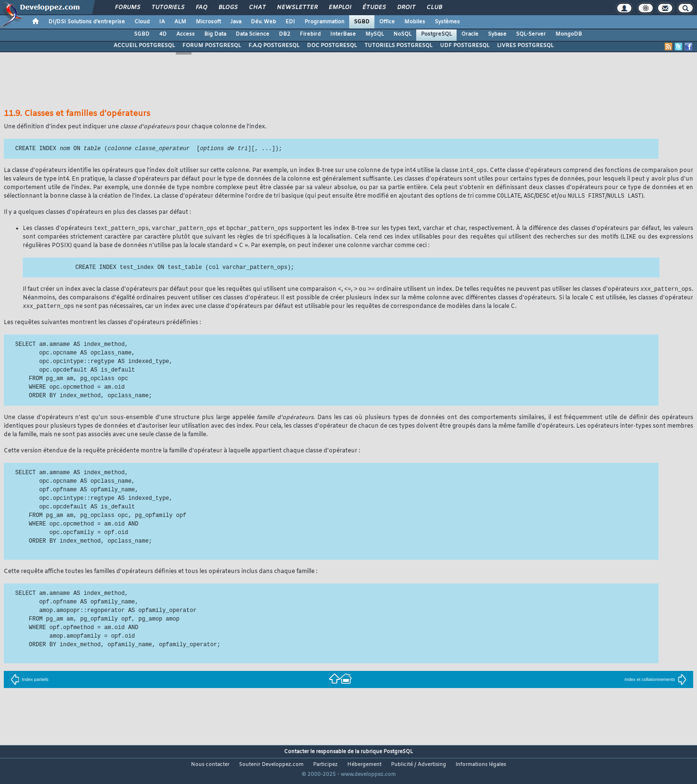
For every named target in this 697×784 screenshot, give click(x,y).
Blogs (228, 8)
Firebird (310, 34)
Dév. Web (263, 22)
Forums (127, 8)
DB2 (285, 34)
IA (162, 22)
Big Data (215, 34)
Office (387, 22)
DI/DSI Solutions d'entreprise (87, 22)
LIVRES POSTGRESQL (525, 46)
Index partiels (29, 683)
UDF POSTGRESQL (465, 46)
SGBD (362, 22)
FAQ (201, 8)
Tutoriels (167, 8)
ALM (180, 22)
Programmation (325, 22)
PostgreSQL (436, 34)
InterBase (343, 34)
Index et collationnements (655, 683)
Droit (406, 8)
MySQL (375, 34)
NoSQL (402, 34)
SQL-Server (531, 34)
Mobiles (415, 22)
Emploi (339, 8)
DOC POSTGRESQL (332, 46)
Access (186, 34)
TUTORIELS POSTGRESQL (398, 46)
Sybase (497, 34)
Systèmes (447, 22)
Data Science (253, 34)
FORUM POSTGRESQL (212, 46)
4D (163, 34)
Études (374, 8)
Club (434, 8)
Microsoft (208, 22)
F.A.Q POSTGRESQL (274, 46)
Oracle (470, 34)
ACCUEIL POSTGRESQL (144, 46)
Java (236, 22)
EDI (290, 22)
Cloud (142, 22)
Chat (257, 8)
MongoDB (569, 34)
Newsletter (297, 8)
